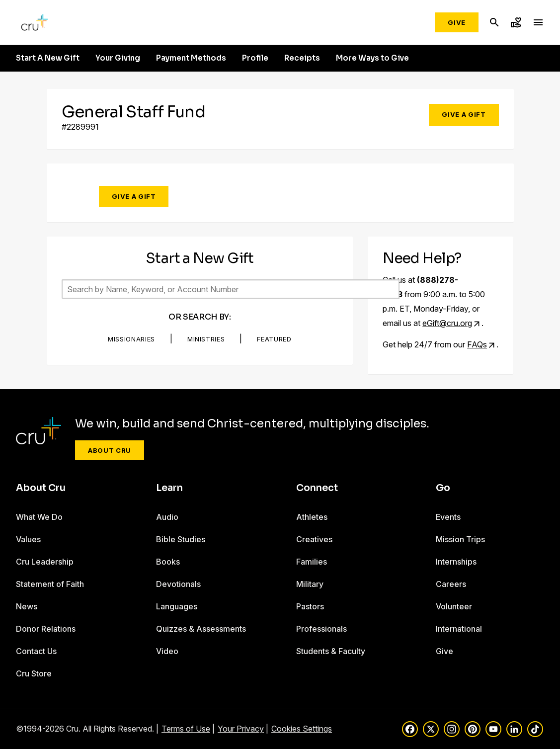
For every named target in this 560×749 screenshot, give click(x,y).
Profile (255, 58)
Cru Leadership (45, 562)
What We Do (39, 517)
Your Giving (118, 58)
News (27, 606)
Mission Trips (460, 539)
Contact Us (36, 651)
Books (168, 562)
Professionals (321, 629)
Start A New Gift (48, 58)
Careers (451, 584)
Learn (169, 488)
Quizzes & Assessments (201, 629)
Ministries (206, 339)
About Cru (110, 450)
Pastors (310, 606)
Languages (177, 606)
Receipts (302, 58)
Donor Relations (46, 629)
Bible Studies (181, 539)
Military (310, 584)
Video (167, 651)
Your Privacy (241, 729)
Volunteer (454, 606)
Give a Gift (464, 114)
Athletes (312, 517)
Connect (317, 488)
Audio (167, 517)
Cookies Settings (302, 729)
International (459, 629)
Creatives (314, 539)
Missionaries (131, 339)
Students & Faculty (331, 651)
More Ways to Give (372, 58)
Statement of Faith (50, 584)
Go (443, 488)
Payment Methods (191, 58)
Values (28, 539)
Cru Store (34, 673)
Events (448, 517)
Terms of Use (186, 729)
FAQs (477, 344)
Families (312, 562)
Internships (456, 562)
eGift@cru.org (447, 323)
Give (457, 22)
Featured (274, 339)
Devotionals (178, 584)
